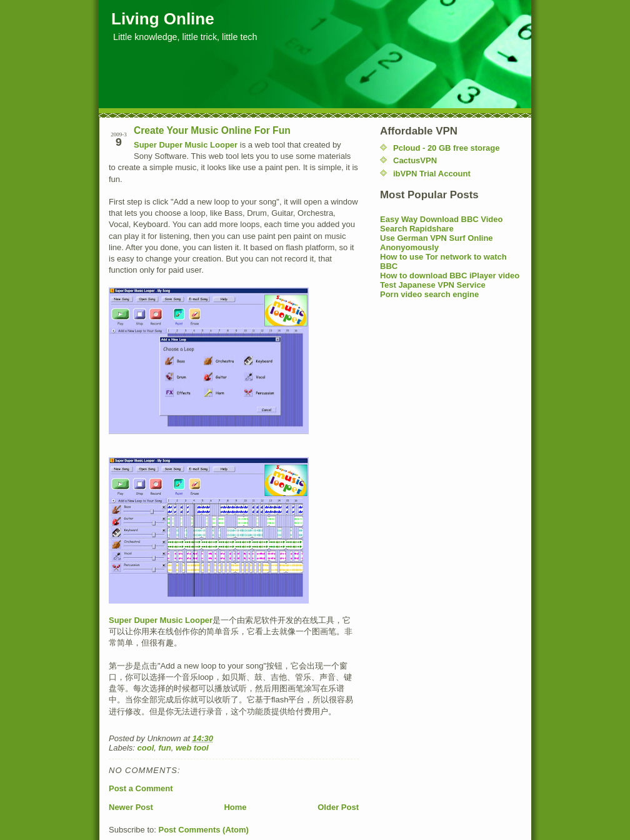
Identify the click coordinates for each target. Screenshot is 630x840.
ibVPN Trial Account (432, 174)
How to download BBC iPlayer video (450, 276)
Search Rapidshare (417, 229)
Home (235, 807)
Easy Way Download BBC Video (442, 219)
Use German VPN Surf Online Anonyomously (437, 243)
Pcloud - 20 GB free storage (447, 148)
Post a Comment (141, 788)
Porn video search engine (429, 294)
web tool (192, 748)
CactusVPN (415, 160)
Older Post (338, 807)
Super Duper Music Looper (186, 145)
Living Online (163, 19)
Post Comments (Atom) (204, 830)
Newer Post (131, 807)
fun (165, 748)
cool (146, 748)
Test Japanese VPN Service (433, 285)
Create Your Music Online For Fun (212, 130)
